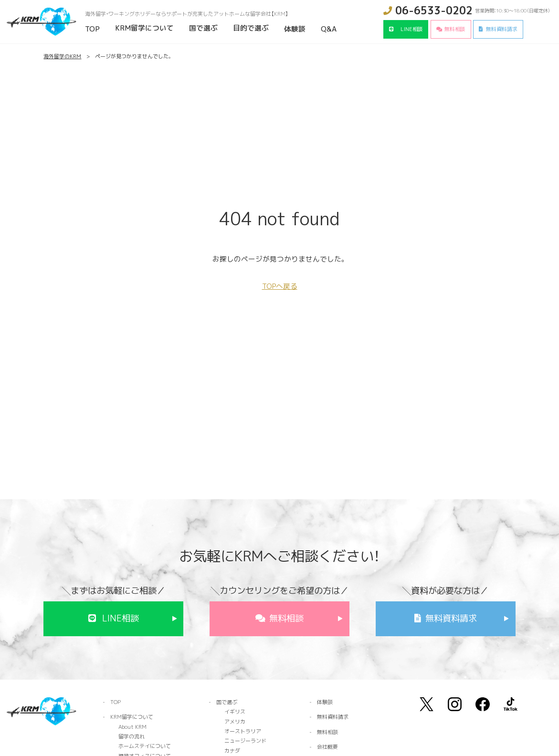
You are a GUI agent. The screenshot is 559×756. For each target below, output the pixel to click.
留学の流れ (132, 736)
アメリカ (235, 722)
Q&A (329, 29)
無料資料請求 (502, 29)
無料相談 (455, 29)
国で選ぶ (203, 28)
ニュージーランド (245, 741)
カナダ (232, 751)
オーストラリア (243, 731)
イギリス (235, 712)
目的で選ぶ (251, 28)
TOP (92, 29)
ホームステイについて (145, 746)
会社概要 (327, 747)
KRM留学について (144, 28)
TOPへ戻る (280, 286)
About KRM (132, 727)
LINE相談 (412, 29)
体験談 (295, 29)
